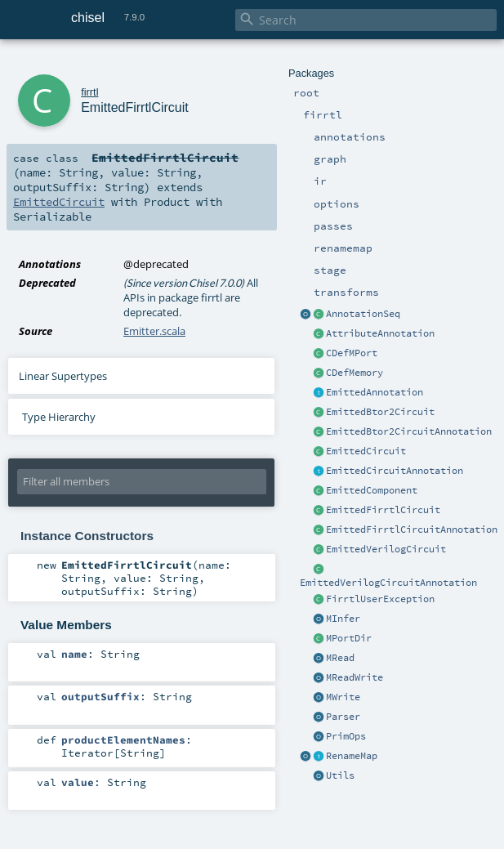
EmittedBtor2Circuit (380, 412)
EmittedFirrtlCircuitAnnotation (412, 530)
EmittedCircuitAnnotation (395, 471)
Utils (340, 775)
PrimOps (346, 736)
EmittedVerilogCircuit (386, 549)
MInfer (343, 619)
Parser (343, 717)
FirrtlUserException (380, 599)
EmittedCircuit (366, 451)
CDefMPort (352, 353)
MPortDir (349, 638)
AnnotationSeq (363, 314)
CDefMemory (355, 373)
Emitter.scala (154, 331)
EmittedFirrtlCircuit (383, 510)
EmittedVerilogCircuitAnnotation (388, 583)
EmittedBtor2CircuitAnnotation (409, 431)
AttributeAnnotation (380, 333)
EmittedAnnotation (375, 392)
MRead (340, 658)
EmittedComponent (372, 490)
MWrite (343, 697)
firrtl (89, 92)
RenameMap (352, 756)
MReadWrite (355, 677)
